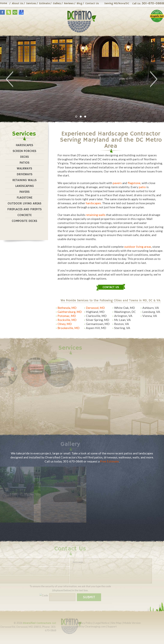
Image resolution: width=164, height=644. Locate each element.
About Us (18, 4)
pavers (117, 183)
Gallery (57, 4)
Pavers (25, 192)
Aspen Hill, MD (96, 328)
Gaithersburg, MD (70, 312)
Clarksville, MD (96, 316)
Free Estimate (110, 461)
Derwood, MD (95, 308)
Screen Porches (24, 151)
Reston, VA (122, 324)
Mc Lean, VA (122, 320)
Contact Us (92, 4)
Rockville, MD (67, 320)
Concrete (25, 215)
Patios (25, 163)
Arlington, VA (123, 316)
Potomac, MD (67, 316)
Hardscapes (24, 145)
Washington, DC (125, 312)
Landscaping (25, 186)
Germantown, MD (98, 324)
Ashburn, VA (151, 308)
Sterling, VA (122, 328)
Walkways (24, 169)
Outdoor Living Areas (24, 204)
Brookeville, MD (69, 328)
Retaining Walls (24, 180)
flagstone (134, 183)
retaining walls (96, 215)
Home (4, 3)
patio (142, 187)
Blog (79, 4)
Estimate (45, 4)
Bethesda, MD (67, 308)
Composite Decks (24, 221)
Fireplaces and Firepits (24, 209)
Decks (24, 157)
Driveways (25, 174)
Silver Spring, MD (98, 320)
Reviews (69, 4)
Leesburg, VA (151, 312)
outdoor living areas (138, 247)
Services (31, 4)
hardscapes (93, 203)
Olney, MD (65, 324)
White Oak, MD (125, 308)
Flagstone (25, 198)
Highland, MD (95, 312)
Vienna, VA (150, 316)
